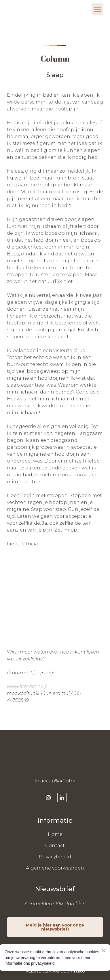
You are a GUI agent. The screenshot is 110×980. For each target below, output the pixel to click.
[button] (48, 798)
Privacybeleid (55, 857)
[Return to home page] (24, 9)
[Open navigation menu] (97, 9)
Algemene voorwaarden (55, 868)
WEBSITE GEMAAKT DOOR (55, 971)
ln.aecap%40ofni (55, 781)
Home (55, 834)
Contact (55, 846)
